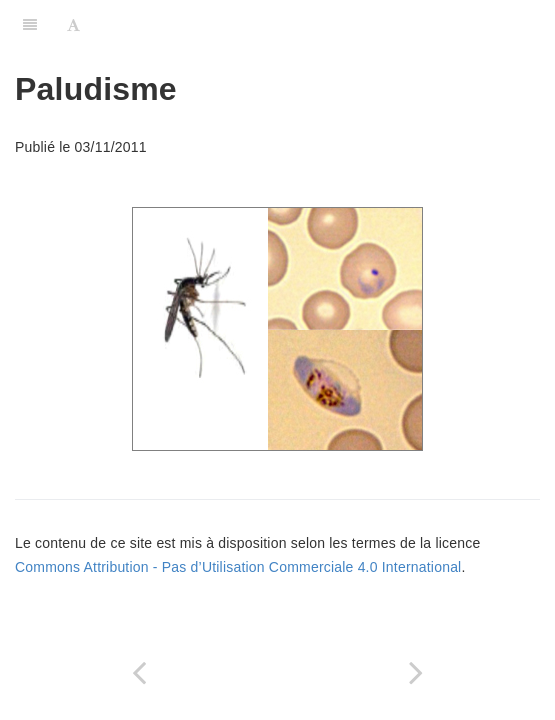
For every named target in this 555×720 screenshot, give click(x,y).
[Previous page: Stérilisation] (139, 672)
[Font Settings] (73, 25)
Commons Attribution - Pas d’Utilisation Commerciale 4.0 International (238, 567)
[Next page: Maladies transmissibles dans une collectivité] (417, 672)
